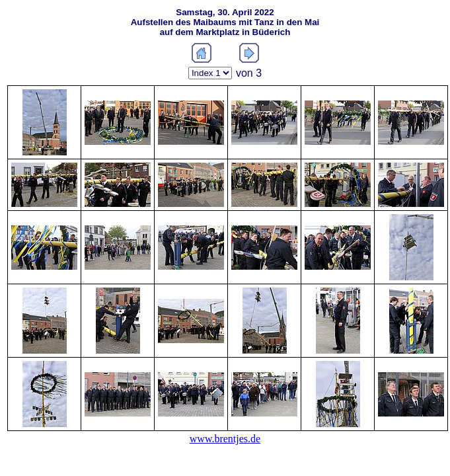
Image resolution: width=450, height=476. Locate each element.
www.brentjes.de (225, 439)
